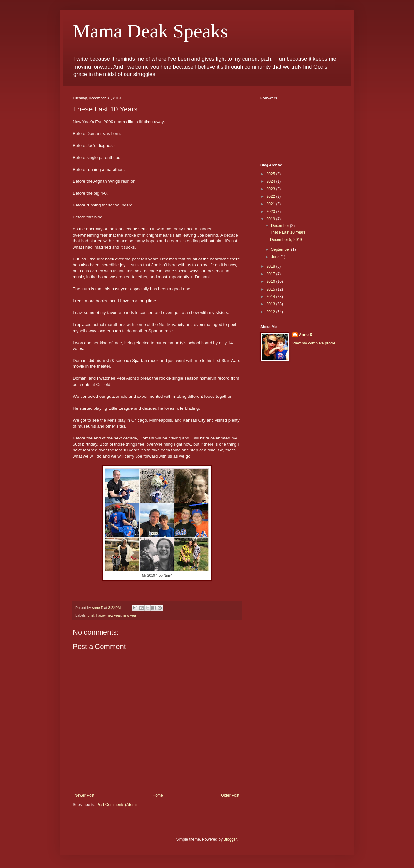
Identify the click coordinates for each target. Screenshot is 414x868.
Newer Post (84, 795)
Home (158, 795)
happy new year (109, 615)
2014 (271, 297)
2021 (271, 204)
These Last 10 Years (288, 232)
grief (91, 615)
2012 (271, 312)
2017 (271, 274)
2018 (271, 266)
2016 (271, 281)
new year (130, 615)
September (281, 249)
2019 (271, 219)
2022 (271, 196)
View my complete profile (314, 343)
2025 (271, 174)
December (281, 226)
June (276, 257)
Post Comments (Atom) (117, 805)
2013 (271, 304)
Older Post (230, 795)
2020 (271, 212)
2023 (271, 189)
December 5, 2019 (286, 240)
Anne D (306, 335)
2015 (271, 289)
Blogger (230, 839)
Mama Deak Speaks (150, 31)
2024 (271, 181)
